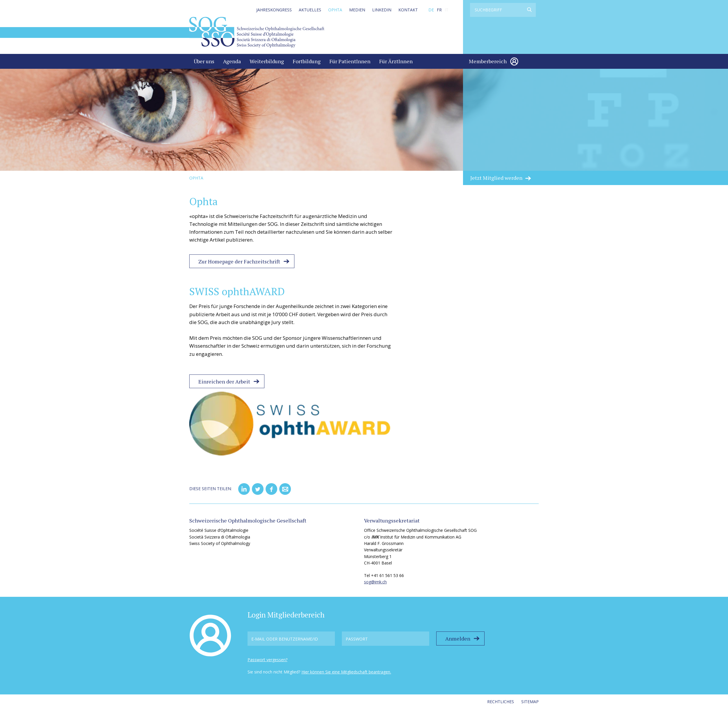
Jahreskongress (274, 10)
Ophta (335, 10)
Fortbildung (307, 61)
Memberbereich (488, 61)
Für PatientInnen (350, 61)
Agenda (232, 61)
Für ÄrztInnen (396, 61)
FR (439, 10)
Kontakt (408, 10)
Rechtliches (501, 702)
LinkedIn (382, 10)
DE (431, 10)
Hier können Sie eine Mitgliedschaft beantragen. (346, 672)
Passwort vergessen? (267, 660)
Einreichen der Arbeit (224, 381)
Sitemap (530, 702)
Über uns (204, 61)
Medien (357, 10)
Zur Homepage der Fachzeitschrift (239, 261)
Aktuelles (310, 10)
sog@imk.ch (375, 582)
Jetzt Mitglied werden (496, 178)
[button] (244, 489)
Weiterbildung (267, 61)
